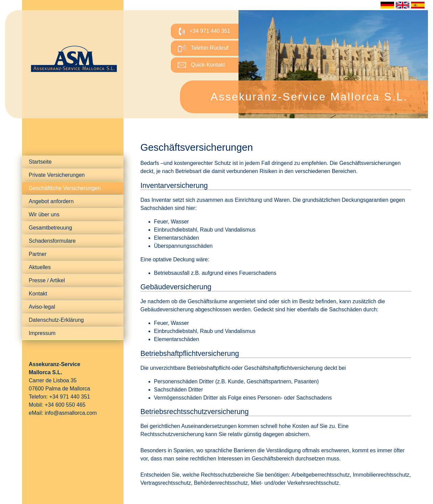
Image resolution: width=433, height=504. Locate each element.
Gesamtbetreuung (50, 228)
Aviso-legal (42, 307)
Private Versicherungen (57, 175)
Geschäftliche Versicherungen (65, 188)
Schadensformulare (52, 241)
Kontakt (38, 294)
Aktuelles (40, 267)
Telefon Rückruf (203, 48)
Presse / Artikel (47, 280)
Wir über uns (44, 214)
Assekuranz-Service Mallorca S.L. (309, 97)
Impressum (42, 333)
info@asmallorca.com (71, 413)
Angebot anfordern (51, 201)
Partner (38, 254)
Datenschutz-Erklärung (56, 320)
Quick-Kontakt (201, 65)
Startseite (40, 162)
